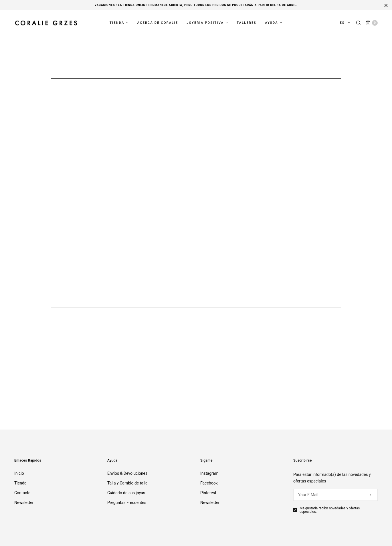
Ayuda (271, 23)
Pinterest (208, 493)
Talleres (247, 23)
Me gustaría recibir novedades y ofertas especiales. (330, 510)
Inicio (19, 473)
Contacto (22, 493)
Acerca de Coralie (158, 23)
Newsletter (24, 503)
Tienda (117, 23)
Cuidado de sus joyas (126, 493)
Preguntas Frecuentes (127, 503)
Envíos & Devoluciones (127, 473)
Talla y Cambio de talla (127, 483)
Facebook (209, 483)
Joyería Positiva (205, 23)
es (342, 23)
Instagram (209, 473)
